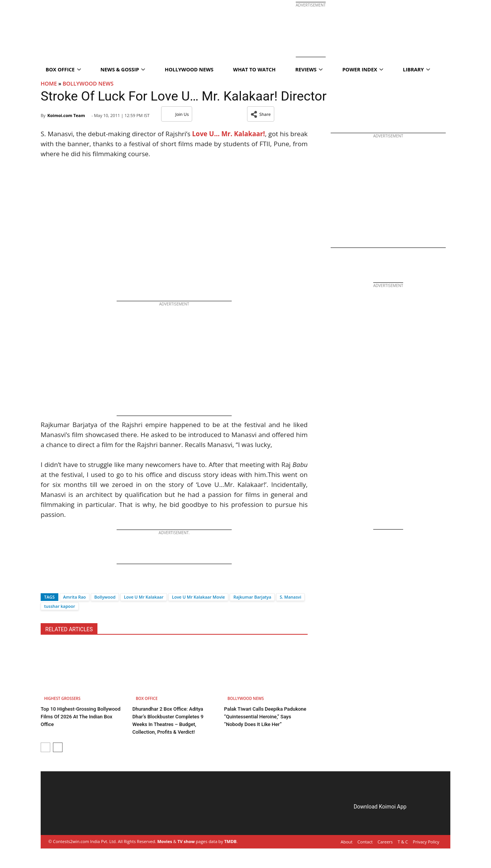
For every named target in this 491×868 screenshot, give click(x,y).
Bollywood (105, 597)
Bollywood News (88, 83)
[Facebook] (46, 583)
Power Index (363, 69)
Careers (385, 842)
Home (49, 83)
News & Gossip (123, 69)
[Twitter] (59, 583)
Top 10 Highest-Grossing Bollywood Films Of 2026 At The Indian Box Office (81, 717)
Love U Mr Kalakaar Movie (198, 597)
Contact (365, 842)
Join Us (177, 114)
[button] (261, 114)
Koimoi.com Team (66, 115)
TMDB (230, 841)
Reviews (309, 69)
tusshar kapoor (60, 606)
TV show (186, 841)
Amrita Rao (75, 597)
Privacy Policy (426, 842)
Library (416, 69)
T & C (403, 842)
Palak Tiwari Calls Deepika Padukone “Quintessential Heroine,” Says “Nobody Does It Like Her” (265, 717)
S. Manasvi (290, 597)
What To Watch (255, 69)
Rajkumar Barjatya (252, 597)
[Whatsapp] (72, 583)
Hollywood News (189, 69)
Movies (165, 841)
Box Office (63, 69)
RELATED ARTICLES (69, 629)
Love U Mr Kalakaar (144, 597)
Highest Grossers (62, 698)
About (347, 842)
